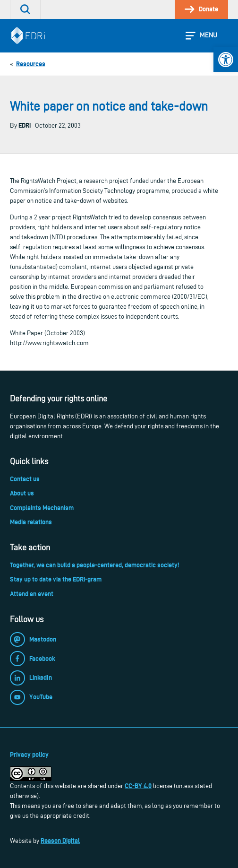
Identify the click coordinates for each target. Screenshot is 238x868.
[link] (226, 60)
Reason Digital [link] (60, 841)
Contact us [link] (25, 479)
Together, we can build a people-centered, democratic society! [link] (94, 565)
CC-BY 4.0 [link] (138, 786)
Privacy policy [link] (29, 755)
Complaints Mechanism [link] (42, 508)
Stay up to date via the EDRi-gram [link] (56, 579)
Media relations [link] (31, 522)
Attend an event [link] (32, 594)
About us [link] (22, 493)
